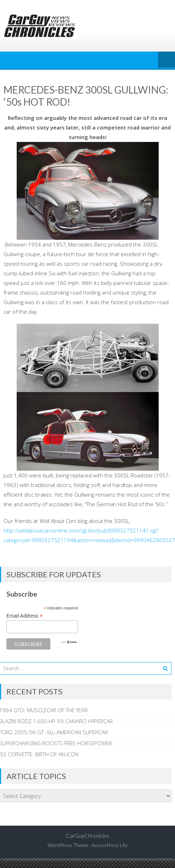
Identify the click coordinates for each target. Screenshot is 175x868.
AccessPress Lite (110, 845)
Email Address (24, 616)
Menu (166, 60)
